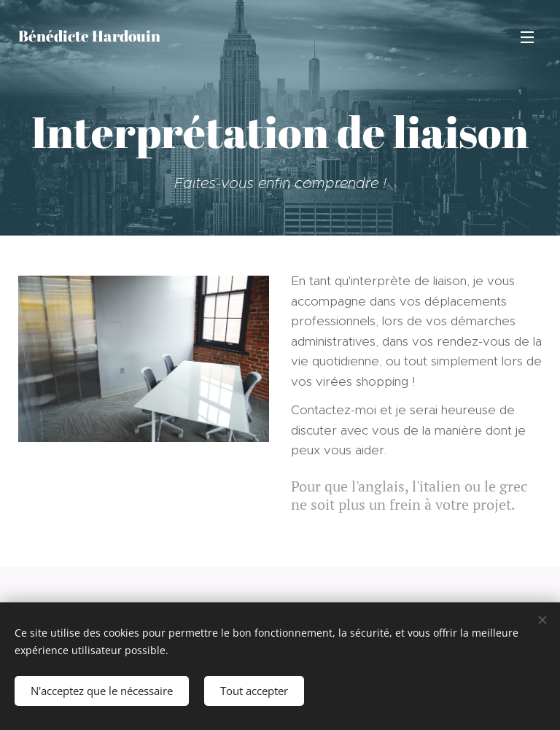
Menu (527, 37)
